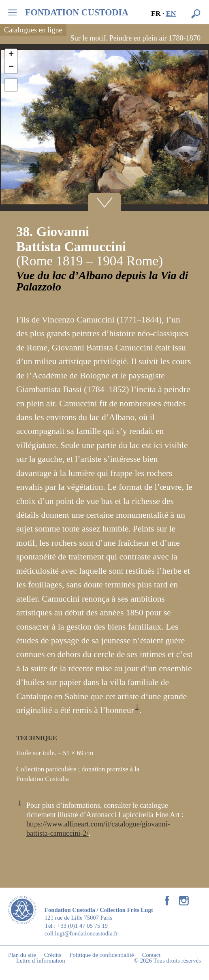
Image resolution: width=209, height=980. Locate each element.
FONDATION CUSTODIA (77, 13)
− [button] (11, 67)
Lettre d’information (41, 961)
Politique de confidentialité (101, 955)
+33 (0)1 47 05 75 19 (82, 926)
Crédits (53, 955)
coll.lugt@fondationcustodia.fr (81, 933)
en (171, 13)
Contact (151, 955)
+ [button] (11, 55)
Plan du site (22, 955)
